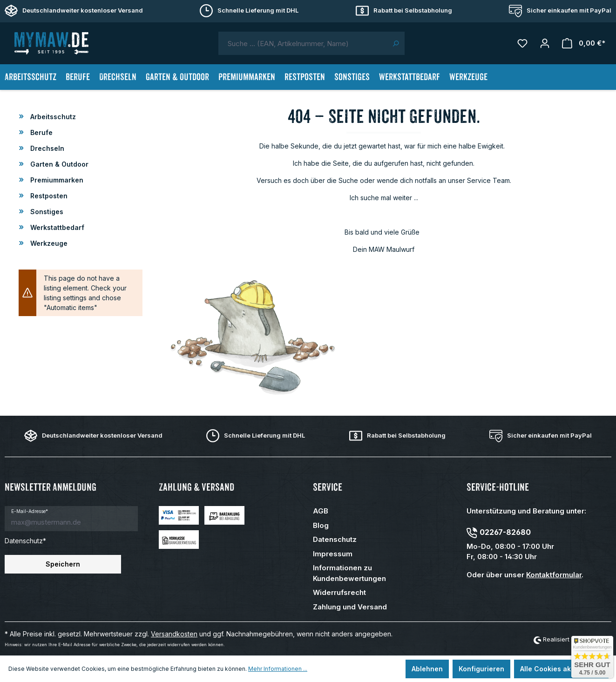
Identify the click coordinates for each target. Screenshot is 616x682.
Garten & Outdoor (58, 164)
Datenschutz (335, 539)
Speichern (63, 564)
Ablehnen (427, 669)
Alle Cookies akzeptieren (561, 669)
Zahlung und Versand (350, 607)
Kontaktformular (554, 575)
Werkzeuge (48, 243)
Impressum (333, 554)
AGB (321, 511)
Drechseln (46, 148)
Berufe (41, 132)
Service (328, 487)
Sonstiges (46, 212)
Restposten (48, 196)
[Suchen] (396, 43)
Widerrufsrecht (339, 592)
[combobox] (303, 43)
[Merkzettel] (522, 43)
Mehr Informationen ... (278, 669)
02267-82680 (505, 532)
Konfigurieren (481, 669)
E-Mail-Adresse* (30, 511)
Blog (321, 525)
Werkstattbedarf (56, 227)
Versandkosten (174, 634)
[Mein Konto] (545, 43)
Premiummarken (56, 180)
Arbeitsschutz (52, 117)
